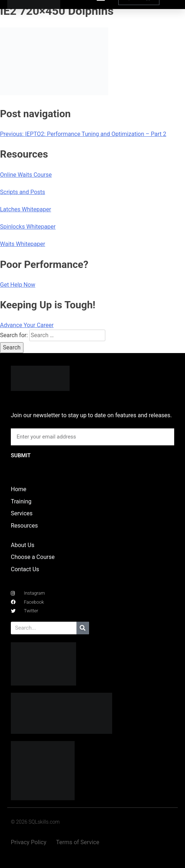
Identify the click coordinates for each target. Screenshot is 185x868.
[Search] (83, 628)
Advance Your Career (27, 325)
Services (22, 513)
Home (19, 489)
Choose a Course (33, 557)
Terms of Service (78, 842)
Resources (24, 526)
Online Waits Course (26, 175)
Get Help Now (18, 285)
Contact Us (25, 569)
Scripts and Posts (23, 192)
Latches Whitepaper (26, 209)
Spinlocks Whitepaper (28, 227)
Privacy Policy (29, 842)
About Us (23, 545)
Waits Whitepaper (23, 244)
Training (21, 501)
